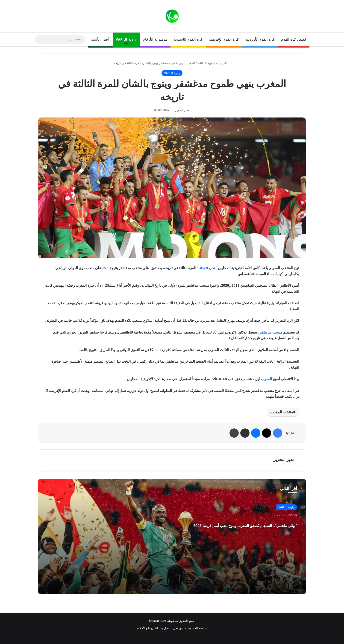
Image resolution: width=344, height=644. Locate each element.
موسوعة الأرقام (155, 39)
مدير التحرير (182, 110)
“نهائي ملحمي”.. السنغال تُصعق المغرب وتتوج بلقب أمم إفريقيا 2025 (222, 529)
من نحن (178, 628)
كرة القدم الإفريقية (224, 39)
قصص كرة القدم (294, 39)
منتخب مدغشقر (271, 332)
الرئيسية (223, 63)
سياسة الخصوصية (196, 628)
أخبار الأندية (100, 39)
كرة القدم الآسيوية (188, 39)
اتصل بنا (165, 628)
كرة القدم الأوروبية (260, 39)
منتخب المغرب (282, 412)
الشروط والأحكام (147, 628)
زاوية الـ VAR (126, 39)
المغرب (266, 379)
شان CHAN (207, 268)
